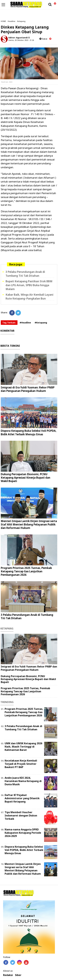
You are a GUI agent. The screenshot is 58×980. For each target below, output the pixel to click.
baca (43, 39)
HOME (3, 21)
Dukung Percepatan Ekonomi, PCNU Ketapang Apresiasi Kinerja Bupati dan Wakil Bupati (26, 478)
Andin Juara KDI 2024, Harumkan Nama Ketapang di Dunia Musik (23, 781)
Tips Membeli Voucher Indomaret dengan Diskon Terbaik (21, 816)
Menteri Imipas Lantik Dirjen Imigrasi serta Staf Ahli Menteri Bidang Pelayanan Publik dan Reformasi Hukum (29, 524)
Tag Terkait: (9, 323)
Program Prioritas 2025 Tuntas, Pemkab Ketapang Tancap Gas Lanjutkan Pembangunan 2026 (26, 571)
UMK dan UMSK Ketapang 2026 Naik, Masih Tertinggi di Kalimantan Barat (23, 747)
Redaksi (8, 975)
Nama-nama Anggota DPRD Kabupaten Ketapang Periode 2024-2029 (23, 833)
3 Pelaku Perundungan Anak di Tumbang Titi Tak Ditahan (27, 616)
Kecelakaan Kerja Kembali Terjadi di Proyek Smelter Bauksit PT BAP (21, 764)
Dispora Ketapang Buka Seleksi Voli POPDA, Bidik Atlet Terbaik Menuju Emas (29, 432)
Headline (12, 21)
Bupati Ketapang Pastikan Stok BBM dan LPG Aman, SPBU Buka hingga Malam (29, 285)
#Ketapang (41, 323)
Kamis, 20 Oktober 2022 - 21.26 (21, 40)
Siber (18, 975)
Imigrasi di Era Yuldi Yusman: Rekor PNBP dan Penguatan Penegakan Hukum (28, 389)
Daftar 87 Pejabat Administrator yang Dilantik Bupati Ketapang (22, 798)
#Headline (25, 323)
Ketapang (21, 21)
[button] (55, 2)
